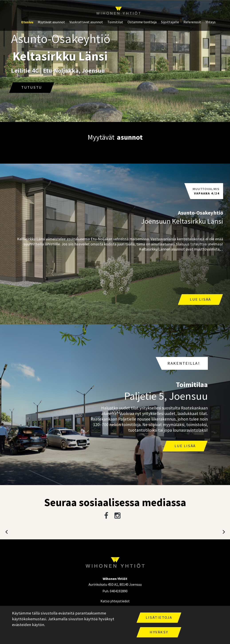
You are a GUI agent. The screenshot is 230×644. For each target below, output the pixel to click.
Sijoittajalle (170, 22)
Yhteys (211, 22)
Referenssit (192, 22)
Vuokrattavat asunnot (86, 22)
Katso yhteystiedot (115, 601)
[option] (115, 61)
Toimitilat (115, 22)
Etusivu (27, 22)
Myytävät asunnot (51, 22)
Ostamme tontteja (142, 22)
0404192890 (119, 591)
